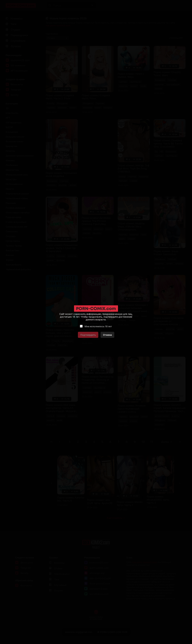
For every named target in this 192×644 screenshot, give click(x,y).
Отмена (107, 335)
